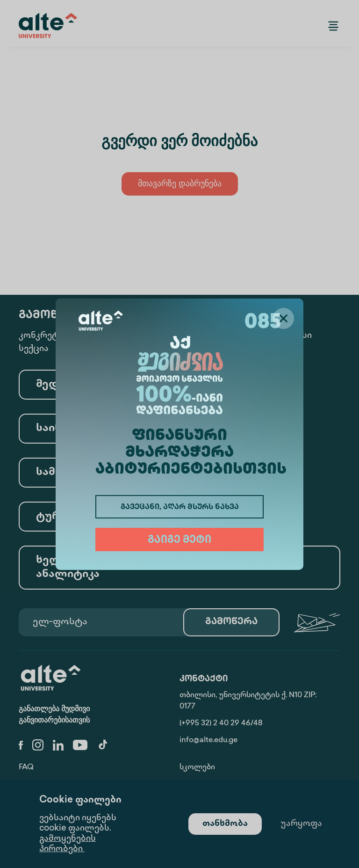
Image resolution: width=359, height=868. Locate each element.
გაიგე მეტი (179, 540)
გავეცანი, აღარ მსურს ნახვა (180, 507)
